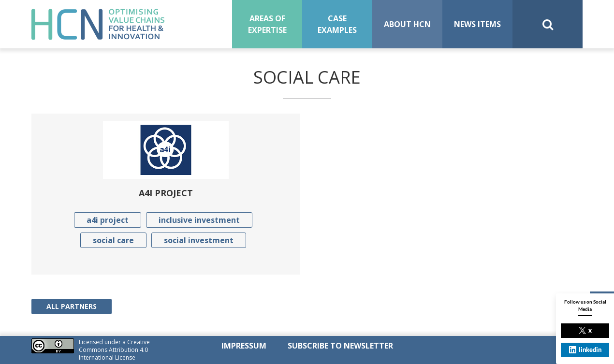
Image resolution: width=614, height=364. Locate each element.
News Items (477, 24)
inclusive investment (199, 220)
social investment (199, 240)
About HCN (407, 24)
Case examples (337, 24)
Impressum (244, 346)
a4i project (108, 220)
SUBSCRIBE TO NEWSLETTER (340, 346)
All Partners (72, 306)
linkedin (585, 349)
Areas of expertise (267, 24)
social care (113, 240)
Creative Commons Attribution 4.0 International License (114, 350)
